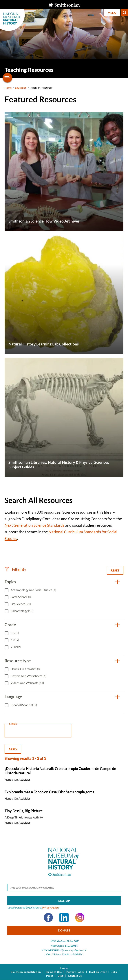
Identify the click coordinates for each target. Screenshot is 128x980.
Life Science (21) (20, 604)
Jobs (114, 972)
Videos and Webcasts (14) (27, 683)
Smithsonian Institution (26, 972)
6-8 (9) (15, 640)
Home (8, 88)
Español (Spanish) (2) (24, 705)
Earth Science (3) (21, 597)
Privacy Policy (50, 908)
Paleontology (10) (22, 611)
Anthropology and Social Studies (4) (33, 590)
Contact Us (75, 976)
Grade (10, 625)
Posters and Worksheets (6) (28, 676)
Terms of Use (54, 972)
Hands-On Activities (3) (25, 669)
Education (21, 88)
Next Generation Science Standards (34, 525)
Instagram (80, 918)
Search (125, 13)
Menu (112, 13)
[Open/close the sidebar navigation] (8, 78)
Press (50, 976)
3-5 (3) (15, 633)
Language (13, 697)
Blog (61, 976)
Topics (10, 582)
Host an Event (98, 972)
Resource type (18, 661)
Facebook (48, 918)
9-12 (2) (15, 647)
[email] (64, 888)
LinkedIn (64, 918)
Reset (115, 570)
